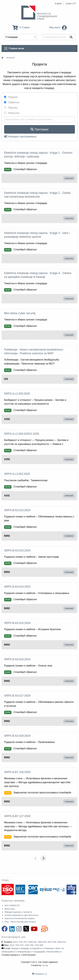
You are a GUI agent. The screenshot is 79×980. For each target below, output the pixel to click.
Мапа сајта (10, 909)
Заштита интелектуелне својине (20, 918)
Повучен (11, 108)
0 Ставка (21, 27)
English (58, 3)
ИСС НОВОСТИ (12, 905)
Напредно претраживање (20, 137)
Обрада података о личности (18, 912)
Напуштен (12, 113)
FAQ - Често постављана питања (20, 922)
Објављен (12, 102)
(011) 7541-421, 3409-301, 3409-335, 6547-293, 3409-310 (39, 942)
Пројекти (10, 58)
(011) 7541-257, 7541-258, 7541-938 (26, 945)
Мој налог (58, 27)
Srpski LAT (71, 3)
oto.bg (45, 965)
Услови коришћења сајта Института (21, 915)
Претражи (39, 129)
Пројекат (11, 97)
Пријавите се (41, 974)
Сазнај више (69, 178)
